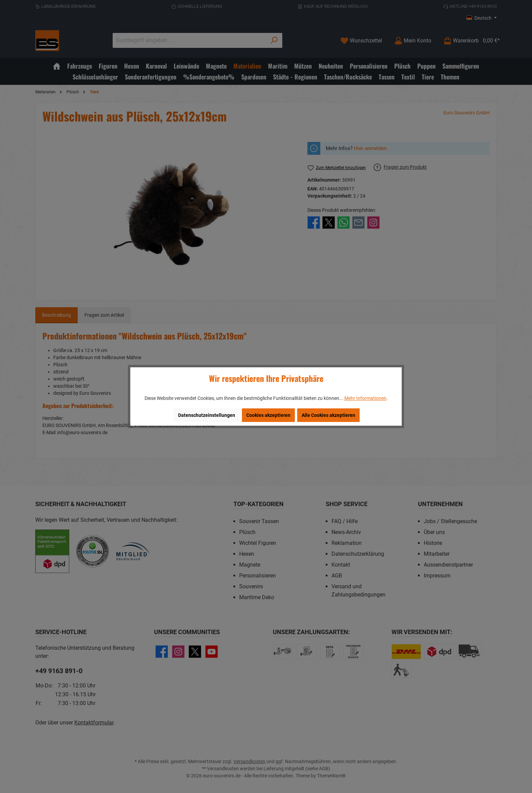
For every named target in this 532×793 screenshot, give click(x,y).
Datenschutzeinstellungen (207, 415)
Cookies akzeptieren (268, 415)
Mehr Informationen (365, 398)
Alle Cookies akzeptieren (328, 415)
